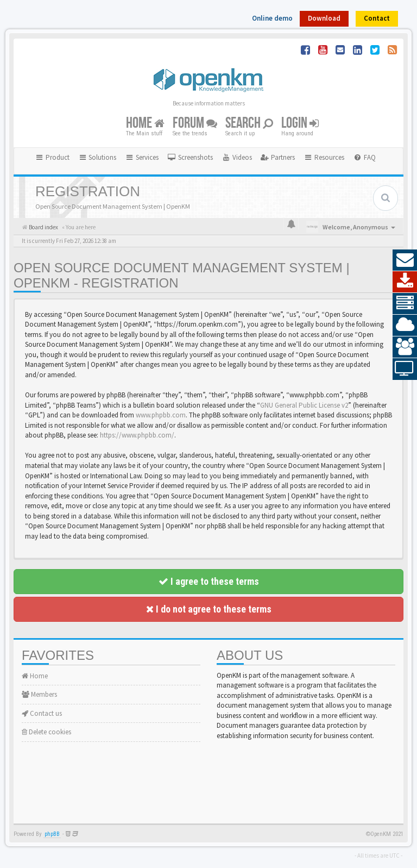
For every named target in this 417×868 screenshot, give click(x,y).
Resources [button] (324, 157)
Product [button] (52, 157)
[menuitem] (190, 158)
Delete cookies (46, 732)
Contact (377, 18)
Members (39, 694)
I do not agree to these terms (209, 609)
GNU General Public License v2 (304, 405)
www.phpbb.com (161, 415)
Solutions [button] (97, 157)
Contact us (42, 713)
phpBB (52, 834)
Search (249, 123)
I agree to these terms (209, 581)
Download (324, 18)
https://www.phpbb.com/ (137, 435)
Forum (195, 123)
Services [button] (142, 157)
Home (145, 123)
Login (300, 123)
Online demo (272, 18)
